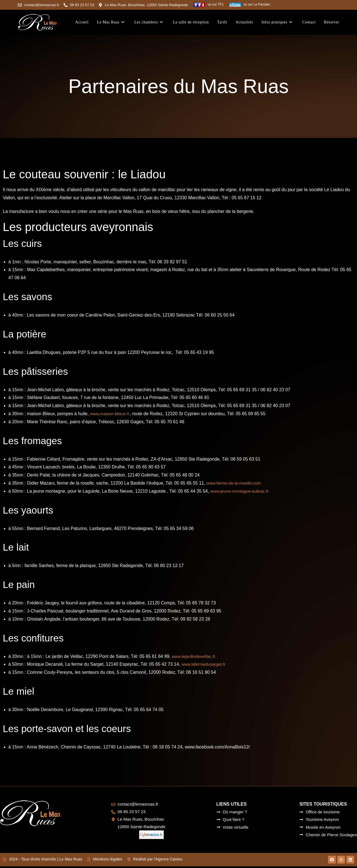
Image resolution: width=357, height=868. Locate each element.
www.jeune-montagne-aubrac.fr (241, 491)
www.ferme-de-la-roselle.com (235, 483)
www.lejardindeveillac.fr (195, 656)
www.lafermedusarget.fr (205, 664)
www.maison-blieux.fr (111, 413)
